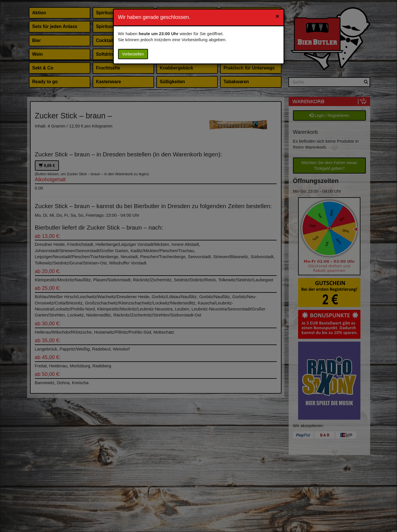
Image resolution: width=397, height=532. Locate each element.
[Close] (277, 16)
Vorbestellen (133, 54)
